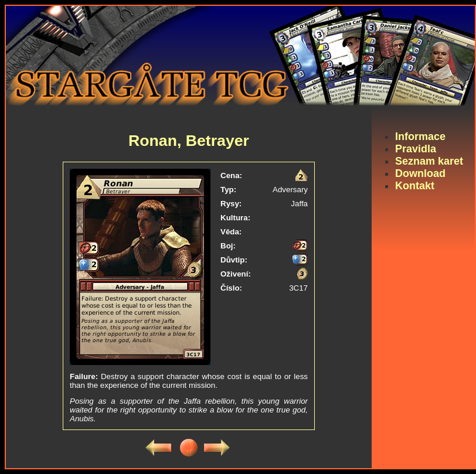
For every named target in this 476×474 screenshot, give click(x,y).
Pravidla (416, 149)
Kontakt (415, 186)
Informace (420, 137)
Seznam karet (429, 161)
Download (420, 173)
